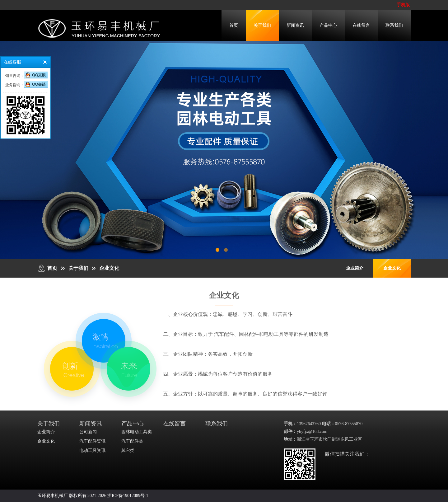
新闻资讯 (295, 25)
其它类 (128, 450)
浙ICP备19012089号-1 (128, 496)
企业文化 (109, 268)
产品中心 (328, 25)
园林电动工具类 (137, 432)
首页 (234, 25)
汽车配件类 (132, 441)
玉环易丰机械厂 (53, 496)
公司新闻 (88, 432)
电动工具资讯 (92, 450)
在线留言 (361, 25)
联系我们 (394, 25)
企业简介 (355, 268)
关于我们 (262, 25)
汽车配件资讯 (92, 441)
